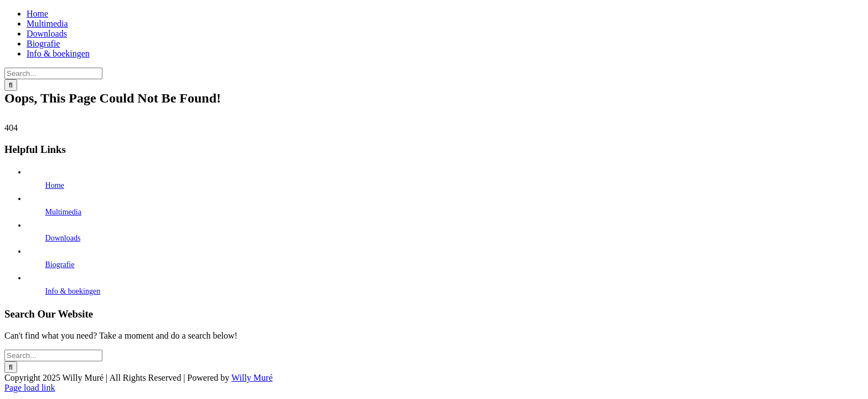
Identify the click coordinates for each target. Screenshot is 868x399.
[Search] (11, 85)
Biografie (60, 265)
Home (55, 185)
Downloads (63, 238)
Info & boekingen (73, 291)
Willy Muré (252, 378)
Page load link (30, 388)
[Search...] (53, 73)
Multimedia (63, 212)
